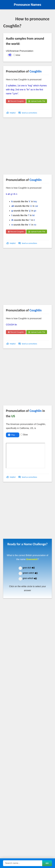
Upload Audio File (37, 101)
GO (47, 863)
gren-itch (31, 568)
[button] (11, 113)
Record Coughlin (16, 101)
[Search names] (23, 863)
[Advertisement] (26, 147)
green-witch (32, 573)
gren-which (32, 578)
